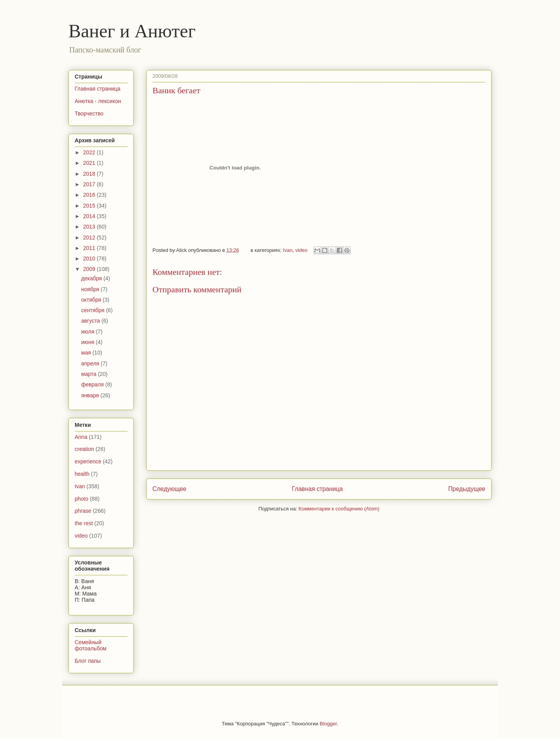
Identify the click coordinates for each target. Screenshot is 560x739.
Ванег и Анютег (132, 31)
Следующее (169, 489)
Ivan (288, 250)
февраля (93, 384)
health (82, 474)
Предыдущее (467, 489)
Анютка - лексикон (98, 101)
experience (88, 461)
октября (92, 300)
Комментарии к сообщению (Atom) (339, 509)
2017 (90, 184)
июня (89, 342)
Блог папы (88, 661)
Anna (81, 437)
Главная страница (317, 489)
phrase (83, 511)
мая (87, 353)
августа (91, 321)
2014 (90, 216)
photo (81, 499)
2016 (90, 195)
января (91, 395)
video (301, 250)
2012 (90, 238)
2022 (90, 152)
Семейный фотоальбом (91, 646)
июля (89, 332)
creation (84, 449)
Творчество (89, 114)
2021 (90, 163)
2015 (90, 206)
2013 (90, 227)
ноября (91, 289)
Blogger (328, 724)
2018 (90, 174)
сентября (94, 310)
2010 (90, 259)
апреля (91, 363)
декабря (92, 278)
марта (90, 374)
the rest (84, 523)
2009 (90, 269)
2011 (90, 248)
